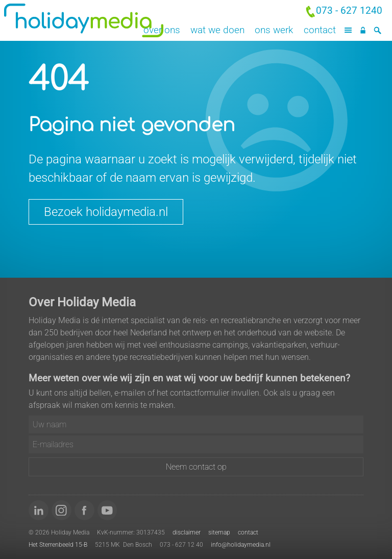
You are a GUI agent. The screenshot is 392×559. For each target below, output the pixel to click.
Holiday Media (98, 20)
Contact (320, 30)
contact (248, 532)
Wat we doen (217, 30)
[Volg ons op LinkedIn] (39, 510)
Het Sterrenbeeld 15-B (58, 545)
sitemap (219, 532)
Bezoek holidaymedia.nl (106, 212)
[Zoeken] (377, 30)
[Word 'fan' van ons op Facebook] (84, 510)
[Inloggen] (363, 30)
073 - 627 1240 (349, 10)
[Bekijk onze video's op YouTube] (107, 510)
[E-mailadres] (196, 444)
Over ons (162, 30)
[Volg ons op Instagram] (62, 510)
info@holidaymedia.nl (241, 545)
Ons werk (274, 30)
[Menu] (348, 30)
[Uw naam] (196, 424)
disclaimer (187, 532)
